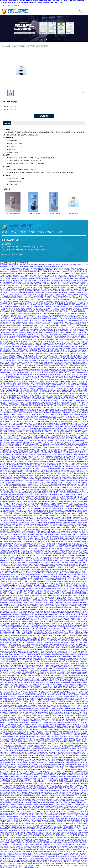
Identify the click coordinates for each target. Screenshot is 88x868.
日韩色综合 (56, 395)
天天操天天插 (71, 639)
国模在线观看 (11, 273)
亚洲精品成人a (31, 662)
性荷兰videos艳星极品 (72, 662)
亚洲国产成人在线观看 (79, 364)
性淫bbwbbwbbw (54, 307)
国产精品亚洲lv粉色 (40, 298)
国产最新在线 (49, 472)
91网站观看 (41, 394)
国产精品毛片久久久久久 (18, 860)
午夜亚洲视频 (4, 432)
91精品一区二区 (48, 528)
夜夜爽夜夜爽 (48, 402)
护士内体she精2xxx (67, 517)
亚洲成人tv (66, 768)
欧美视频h (20, 420)
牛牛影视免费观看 (10, 799)
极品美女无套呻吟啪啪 (54, 531)
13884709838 (11, 240)
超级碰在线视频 (67, 702)
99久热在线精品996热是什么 (77, 585)
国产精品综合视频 (6, 555)
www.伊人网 (34, 394)
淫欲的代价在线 (5, 737)
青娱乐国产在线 (13, 287)
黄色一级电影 (12, 656)
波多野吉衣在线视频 (58, 444)
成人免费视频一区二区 (63, 298)
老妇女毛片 (70, 576)
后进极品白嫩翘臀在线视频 (32, 369)
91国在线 (72, 486)
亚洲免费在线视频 (52, 284)
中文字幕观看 (47, 604)
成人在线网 (13, 643)
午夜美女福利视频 (58, 669)
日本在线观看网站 (17, 710)
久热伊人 (27, 404)
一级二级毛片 (83, 540)
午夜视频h (68, 808)
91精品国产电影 (75, 784)
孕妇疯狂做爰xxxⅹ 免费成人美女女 (33, 498)
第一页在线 (31, 660)
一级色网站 (74, 312)
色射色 (21, 270)
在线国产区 (55, 719)
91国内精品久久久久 (67, 354)
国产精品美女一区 (35, 441)
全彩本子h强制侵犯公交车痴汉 (8, 279)
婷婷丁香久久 (35, 714)
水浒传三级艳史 (62, 357)
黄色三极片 (75, 376)
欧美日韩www (77, 354)
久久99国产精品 (79, 750)
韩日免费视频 (78, 482)
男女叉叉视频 (44, 862)
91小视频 (85, 575)
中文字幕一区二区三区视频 (9, 331)
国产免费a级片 (26, 723)
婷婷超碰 (46, 723)
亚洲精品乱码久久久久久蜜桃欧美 (48, 334)
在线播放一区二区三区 (37, 347)
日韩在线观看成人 (35, 653)
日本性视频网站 (11, 357)
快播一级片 (18, 294)
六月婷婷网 (59, 616)
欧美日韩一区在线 (68, 844)
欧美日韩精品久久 (53, 857)
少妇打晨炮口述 (46, 488)
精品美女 (4, 853)
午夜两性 (7, 582)
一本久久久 (69, 851)
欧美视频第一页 (53, 824)
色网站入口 (59, 683)
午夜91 (39, 287)
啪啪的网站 (40, 559)
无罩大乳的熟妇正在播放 (74, 385)
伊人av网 (70, 310)
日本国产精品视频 (15, 850)
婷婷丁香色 (14, 604)
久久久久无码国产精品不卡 (25, 397)
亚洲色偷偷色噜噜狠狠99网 (34, 634)
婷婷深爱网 (21, 470)
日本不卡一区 (4, 378)
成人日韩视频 (45, 439)
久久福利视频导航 (53, 495)
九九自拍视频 (18, 303)
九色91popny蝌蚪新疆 (64, 423)
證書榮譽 (41, 232)
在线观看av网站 (36, 641)
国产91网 (52, 575)
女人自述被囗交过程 (56, 646)
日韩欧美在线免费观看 (25, 641)
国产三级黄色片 (50, 667)
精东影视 (38, 773)
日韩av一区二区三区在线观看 (11, 844)
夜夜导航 (28, 540)
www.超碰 (34, 270)
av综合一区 (18, 677)
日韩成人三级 (34, 550)
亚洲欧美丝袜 (4, 669)
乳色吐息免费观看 (7, 595)
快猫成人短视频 (22, 604)
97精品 (4, 597)
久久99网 (29, 327)
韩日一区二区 (52, 740)
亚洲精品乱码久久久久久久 (40, 401)
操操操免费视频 (75, 669)
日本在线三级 (43, 625)
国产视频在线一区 (19, 822)
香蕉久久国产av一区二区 (20, 595)
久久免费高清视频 (83, 286)
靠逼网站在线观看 (27, 333)
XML (20, 254)
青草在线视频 (55, 613)
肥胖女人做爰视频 (63, 540)
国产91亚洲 (11, 434)
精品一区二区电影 (72, 501)
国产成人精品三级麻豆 (11, 420)
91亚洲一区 (20, 761)
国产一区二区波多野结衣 (73, 515)
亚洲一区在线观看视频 (46, 456)
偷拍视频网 (17, 486)
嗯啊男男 (79, 293)
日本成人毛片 (31, 604)
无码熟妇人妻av (42, 797)
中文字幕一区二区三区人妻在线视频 (76, 848)
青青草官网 (32, 526)
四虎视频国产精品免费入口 (13, 568)
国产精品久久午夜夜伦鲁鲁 (41, 735)
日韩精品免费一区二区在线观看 (40, 376)
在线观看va (29, 716)
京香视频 (42, 548)
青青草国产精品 (15, 735)
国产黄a (28, 548)
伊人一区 (11, 319)
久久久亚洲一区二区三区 (32, 456)
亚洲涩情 (62, 416)
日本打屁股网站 (6, 484)
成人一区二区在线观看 (63, 733)
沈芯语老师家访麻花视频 (56, 418)
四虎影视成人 (72, 369)
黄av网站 (9, 542)
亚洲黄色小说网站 (10, 843)
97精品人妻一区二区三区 (41, 618)
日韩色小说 (52, 515)
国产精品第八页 (20, 843)
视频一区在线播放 (55, 481)
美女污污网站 (61, 851)
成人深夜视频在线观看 (42, 310)
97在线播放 (46, 543)
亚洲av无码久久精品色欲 (67, 420)
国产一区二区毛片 (72, 503)
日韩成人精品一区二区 (53, 695)
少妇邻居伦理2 (33, 712)
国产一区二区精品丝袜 (8, 482)
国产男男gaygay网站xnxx (34, 488)
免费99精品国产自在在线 (33, 315)
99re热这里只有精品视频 (44, 406)
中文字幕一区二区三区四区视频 (13, 312)
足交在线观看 (79, 394)
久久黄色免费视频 (6, 660)
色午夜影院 (31, 484)
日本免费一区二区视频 (72, 773)
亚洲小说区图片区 (17, 583)
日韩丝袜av (24, 517)
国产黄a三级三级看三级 (13, 406)
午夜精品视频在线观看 (46, 315)
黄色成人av (37, 336)
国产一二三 (43, 468)
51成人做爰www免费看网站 (36, 613)
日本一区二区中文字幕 (77, 423)
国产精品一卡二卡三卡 (32, 334)
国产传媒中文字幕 (48, 286)
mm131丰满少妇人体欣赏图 (24, 345)
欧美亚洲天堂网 (38, 512)
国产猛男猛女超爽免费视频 (70, 562)
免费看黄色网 (20, 649)
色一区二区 (84, 611)
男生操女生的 (20, 824)
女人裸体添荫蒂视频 (34, 576)
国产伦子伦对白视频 (54, 272)
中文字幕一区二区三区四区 (59, 275)
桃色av (52, 568)
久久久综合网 (31, 836)
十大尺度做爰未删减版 (15, 665)
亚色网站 (44, 441)
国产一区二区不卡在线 (38, 312)
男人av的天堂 (59, 521)
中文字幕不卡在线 (29, 319)
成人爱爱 (85, 307)
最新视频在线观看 (11, 510)
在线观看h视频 (81, 461)
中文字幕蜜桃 (24, 329)
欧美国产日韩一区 (46, 538)
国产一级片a (68, 554)
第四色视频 (8, 409)
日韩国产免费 (8, 684)
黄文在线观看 (81, 679)
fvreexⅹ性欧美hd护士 (59, 743)
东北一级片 (62, 662)
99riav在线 (62, 714)
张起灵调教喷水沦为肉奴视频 (69, 286)
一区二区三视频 (75, 592)
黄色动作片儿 (59, 273)
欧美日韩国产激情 (34, 475)
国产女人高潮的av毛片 (52, 474)
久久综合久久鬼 (47, 432)
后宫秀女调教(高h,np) (82, 294)
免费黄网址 (74, 643)
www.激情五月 (7, 326)
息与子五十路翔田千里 (52, 858)
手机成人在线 (12, 728)
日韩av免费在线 (36, 540)
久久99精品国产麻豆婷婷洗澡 (42, 693)
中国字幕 (42, 421)
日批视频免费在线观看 (37, 745)
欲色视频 (58, 749)
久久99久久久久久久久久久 (31, 320)
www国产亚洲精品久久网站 (64, 545)
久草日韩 (23, 364)
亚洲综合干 (22, 524)
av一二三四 (25, 526)
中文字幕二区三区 (50, 684)
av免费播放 (47, 658)
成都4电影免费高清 (74, 730)
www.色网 (3, 317)
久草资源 (20, 759)
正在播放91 (28, 493)
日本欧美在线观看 (24, 300)
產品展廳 (22, 46)
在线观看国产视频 (24, 468)
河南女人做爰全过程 (76, 307)
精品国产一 (82, 686)
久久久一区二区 (68, 315)
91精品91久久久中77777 (43, 780)
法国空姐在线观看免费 (80, 430)
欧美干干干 (69, 743)
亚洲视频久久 (16, 608)
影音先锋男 (5, 460)
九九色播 (77, 557)
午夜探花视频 (84, 308)
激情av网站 (69, 364)
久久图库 (8, 461)
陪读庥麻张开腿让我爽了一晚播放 (78, 632)
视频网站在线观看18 (38, 656)
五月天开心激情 (58, 296)
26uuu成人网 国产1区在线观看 (15, 597)
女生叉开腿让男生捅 (75, 341)
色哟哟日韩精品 (11, 334)
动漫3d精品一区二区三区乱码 (44, 766)
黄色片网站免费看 (29, 322)
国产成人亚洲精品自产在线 (25, 305)
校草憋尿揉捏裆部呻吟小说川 (33, 362)
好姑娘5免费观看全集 (27, 291)
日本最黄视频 (26, 669)
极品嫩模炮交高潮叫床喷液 (35, 425)
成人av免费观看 (25, 437)
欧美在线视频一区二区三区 (27, 277)
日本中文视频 (19, 799)
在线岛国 (27, 423)
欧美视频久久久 (56, 609)
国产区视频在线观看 (41, 526)
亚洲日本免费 (76, 373)
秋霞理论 (7, 416)
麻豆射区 (6, 467)
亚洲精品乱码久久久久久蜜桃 (50, 578)
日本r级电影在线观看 (74, 479)
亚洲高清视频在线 (24, 479)
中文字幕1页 (80, 369)
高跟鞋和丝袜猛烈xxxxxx (46, 622)
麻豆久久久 (33, 590)
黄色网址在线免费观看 (25, 681)
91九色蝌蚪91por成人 (79, 315)
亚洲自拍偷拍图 (37, 623)
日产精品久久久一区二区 (47, 679)
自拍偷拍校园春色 (24, 503)
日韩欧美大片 (31, 773)
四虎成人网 (13, 338)
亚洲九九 (68, 324)
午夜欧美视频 (69, 401)
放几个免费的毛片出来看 (33, 825)
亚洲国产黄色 (42, 627)
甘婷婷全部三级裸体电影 (69, 458)
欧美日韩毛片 (36, 486)
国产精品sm (17, 395)
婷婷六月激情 (36, 679)
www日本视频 (67, 418)
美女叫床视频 (14, 503)
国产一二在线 (74, 787)
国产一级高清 (35, 407)
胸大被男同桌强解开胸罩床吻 (59, 437)
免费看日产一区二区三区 (39, 482)
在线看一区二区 (66, 672)
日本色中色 (54, 488)
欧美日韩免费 (61, 670)
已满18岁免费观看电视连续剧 (37, 477)
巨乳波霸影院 (51, 331)
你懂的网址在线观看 (59, 554)
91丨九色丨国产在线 (65, 676)
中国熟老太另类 (58, 442)
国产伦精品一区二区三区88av (56, 401)
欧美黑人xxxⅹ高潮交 (75, 305)
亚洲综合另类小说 (55, 780)
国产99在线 (27, 317)
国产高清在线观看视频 (72, 841)
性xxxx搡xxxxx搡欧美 (71, 580)
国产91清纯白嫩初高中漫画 (37, 409)
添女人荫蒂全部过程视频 (20, 864)
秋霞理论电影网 (23, 282)
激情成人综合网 (76, 367)
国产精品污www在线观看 (20, 514)
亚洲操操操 (23, 442)
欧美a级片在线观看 (29, 338)
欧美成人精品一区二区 (47, 754)
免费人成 (20, 359)
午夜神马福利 (46, 644)
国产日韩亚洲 (34, 326)
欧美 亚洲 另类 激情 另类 (48, 860)
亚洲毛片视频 (80, 300)
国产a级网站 (61, 399)
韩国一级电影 (7, 860)
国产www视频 (30, 273)
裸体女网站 (43, 855)
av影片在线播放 (39, 294)
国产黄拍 (28, 775)
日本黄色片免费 (59, 535)
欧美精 (60, 688)
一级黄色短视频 (66, 359)
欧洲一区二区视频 (57, 305)
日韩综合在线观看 (39, 293)
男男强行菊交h (53, 465)
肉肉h (40, 399)
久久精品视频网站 (50, 397)
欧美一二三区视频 (65, 561)
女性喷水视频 (4, 343)
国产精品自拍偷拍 (69, 496)
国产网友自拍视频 (26, 608)
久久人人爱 (82, 345)
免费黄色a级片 (77, 651)
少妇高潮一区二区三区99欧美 (79, 280)
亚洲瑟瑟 (46, 418)
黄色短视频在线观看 (51, 387)
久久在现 (45, 366)
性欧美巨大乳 (57, 475)
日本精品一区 (4, 641)
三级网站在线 (62, 484)
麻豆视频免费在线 (19, 319)
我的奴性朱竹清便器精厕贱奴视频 (19, 336)
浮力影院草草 (43, 594)
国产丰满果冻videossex (16, 496)
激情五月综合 (74, 402)
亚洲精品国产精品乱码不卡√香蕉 (31, 737)
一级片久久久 (27, 728)
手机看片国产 (15, 461)
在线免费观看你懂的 (33, 434)
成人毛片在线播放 (23, 367)
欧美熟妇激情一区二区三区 (53, 726)
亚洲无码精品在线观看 (24, 738)
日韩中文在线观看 (82, 301)
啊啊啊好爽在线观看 (41, 531)
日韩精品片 (26, 564)
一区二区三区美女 (32, 831)
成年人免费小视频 (56, 345)
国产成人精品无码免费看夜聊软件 (20, 609)
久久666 (56, 423)
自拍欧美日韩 (40, 662)
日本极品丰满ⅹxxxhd (77, 418)
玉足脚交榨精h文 (77, 491)
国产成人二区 (59, 482)
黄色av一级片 (81, 829)
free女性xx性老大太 (71, 655)
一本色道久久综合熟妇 (27, 491)
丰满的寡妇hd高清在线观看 (47, 354)
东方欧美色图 (63, 630)
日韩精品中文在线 (27, 615)
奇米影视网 (56, 456)
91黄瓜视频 (3, 542)
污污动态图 (3, 529)
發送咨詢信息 (44, 116)
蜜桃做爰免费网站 (81, 441)
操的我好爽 (26, 731)
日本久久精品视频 (7, 580)
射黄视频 (48, 305)
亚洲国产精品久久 (60, 360)
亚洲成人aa (54, 301)
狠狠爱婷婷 (15, 387)
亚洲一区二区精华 (66, 481)
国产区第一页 (56, 421)
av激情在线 (24, 568)
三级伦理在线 (61, 627)
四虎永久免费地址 (38, 696)
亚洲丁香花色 (15, 827)
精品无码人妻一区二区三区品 (64, 491)
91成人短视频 (53, 310)
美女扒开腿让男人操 (80, 357)
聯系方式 (50, 232)
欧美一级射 (43, 827)
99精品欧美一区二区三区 (20, 545)
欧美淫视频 (27, 543)
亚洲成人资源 (7, 508)
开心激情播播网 (64, 778)
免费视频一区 (5, 712)
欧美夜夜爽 (49, 270)
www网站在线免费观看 (20, 690)
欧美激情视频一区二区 (73, 268)
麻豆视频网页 (32, 644)
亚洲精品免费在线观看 (79, 446)
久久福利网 (51, 366)
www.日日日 (20, 338)
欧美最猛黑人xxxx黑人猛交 (65, 336)
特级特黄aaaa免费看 (58, 347)
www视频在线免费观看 (69, 453)
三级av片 (77, 498)
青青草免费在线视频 (11, 613)
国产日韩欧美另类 (62, 700)
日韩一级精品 (62, 268)
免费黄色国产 (33, 300)
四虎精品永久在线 (59, 737)
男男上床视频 (48, 333)
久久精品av (53, 392)
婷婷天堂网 (42, 345)
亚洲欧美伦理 (38, 322)
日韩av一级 (52, 583)
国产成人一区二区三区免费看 (9, 397)
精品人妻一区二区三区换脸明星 (16, 587)
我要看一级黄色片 (79, 770)
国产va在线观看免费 (51, 357)
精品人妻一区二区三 (74, 374)
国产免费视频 (23, 327)
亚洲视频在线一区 (23, 733)
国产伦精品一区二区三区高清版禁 (25, 366)
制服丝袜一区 (17, 580)
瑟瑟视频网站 (27, 761)
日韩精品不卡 (35, 481)
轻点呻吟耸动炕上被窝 (19, 428)
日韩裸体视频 (47, 806)
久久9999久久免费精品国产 (69, 505)
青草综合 (18, 766)
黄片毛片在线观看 (21, 449)
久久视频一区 (61, 756)
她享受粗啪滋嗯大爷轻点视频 (37, 387)
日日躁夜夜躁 (77, 289)
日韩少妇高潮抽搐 (63, 371)
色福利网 (51, 388)
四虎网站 (42, 420)
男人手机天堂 (27, 467)
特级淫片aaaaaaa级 (50, 383)
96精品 (13, 630)
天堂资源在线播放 (60, 773)
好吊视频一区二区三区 (15, 360)
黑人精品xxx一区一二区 (20, 390)
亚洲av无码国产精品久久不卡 (13, 427)
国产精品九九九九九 (23, 388)
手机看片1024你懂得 (14, 592)
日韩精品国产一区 (69, 273)
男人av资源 (80, 416)
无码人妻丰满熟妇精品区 (13, 474)
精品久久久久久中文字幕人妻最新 (31, 670)
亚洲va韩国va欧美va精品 (14, 491)
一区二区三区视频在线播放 (56, 542)
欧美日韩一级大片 (18, 298)
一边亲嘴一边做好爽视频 (58, 693)
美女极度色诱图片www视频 (16, 404)
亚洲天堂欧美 (68, 752)
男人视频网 (14, 448)
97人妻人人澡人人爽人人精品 (14, 348)
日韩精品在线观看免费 (11, 636)
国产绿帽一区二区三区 (66, 644)
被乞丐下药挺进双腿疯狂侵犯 (58, 658)
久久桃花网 (13, 345)
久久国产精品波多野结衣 (60, 320)
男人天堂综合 (14, 806)
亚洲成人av (81, 764)
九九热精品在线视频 (42, 388)
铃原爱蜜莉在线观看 (66, 829)
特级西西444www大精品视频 (25, 296)
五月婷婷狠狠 (39, 303)
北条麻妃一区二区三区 (53, 441)
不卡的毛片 (18, 615)
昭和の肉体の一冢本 (27, 688)
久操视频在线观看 (20, 273)
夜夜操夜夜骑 (30, 524)
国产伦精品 (57, 286)
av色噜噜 (48, 345)
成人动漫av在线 (70, 670)
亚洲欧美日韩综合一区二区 (73, 818)
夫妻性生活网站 (42, 331)
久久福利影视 (7, 305)
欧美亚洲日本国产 (57, 428)
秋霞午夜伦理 (59, 461)
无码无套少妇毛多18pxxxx (67, 677)
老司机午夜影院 (10, 317)
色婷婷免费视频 (11, 575)
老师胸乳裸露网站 (44, 698)
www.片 (28, 663)
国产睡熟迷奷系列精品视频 (76, 334)
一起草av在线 (12, 519)
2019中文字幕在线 (34, 380)
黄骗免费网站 (60, 752)
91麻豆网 (24, 831)
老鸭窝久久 (27, 413)
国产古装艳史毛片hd (46, 841)
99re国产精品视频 (45, 790)
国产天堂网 (70, 329)
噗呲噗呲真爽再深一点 (29, 303)
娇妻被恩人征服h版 (65, 291)
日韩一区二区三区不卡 (63, 636)
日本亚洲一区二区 (64, 307)
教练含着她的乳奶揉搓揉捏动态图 (26, 357)
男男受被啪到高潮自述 (17, 500)
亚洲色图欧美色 (41, 724)
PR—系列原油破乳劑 (73, 213)
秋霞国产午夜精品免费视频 (14, 784)
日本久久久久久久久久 (63, 590)
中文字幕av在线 (21, 548)
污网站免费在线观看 (75, 550)
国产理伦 (39, 832)
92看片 (31, 733)
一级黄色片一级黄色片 (13, 439)
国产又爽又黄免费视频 (41, 273)
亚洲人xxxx (50, 743)
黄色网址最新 (25, 275)
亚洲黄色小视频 (4, 632)
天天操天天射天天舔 (77, 397)
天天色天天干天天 (62, 310)
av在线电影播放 (38, 463)
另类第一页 (60, 374)
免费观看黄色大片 (73, 322)
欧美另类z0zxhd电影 (74, 308)
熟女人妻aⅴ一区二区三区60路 (61, 528)
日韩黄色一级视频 (69, 777)
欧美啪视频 (17, 329)
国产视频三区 (31, 442)
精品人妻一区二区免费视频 (57, 818)
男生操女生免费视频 (70, 338)
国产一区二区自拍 (60, 414)
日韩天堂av (35, 493)
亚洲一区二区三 (42, 378)
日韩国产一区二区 (73, 427)
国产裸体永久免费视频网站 (49, 367)
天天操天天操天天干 (33, 421)
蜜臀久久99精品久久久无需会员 (70, 597)
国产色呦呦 (82, 425)
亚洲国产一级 (72, 301)
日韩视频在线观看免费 (6, 282)
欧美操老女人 (29, 401)
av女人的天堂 (84, 658)
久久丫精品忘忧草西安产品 (61, 294)
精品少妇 (52, 649)
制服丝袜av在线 (29, 373)
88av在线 (65, 369)
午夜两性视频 (62, 364)
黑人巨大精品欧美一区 (64, 451)
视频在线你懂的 (60, 569)
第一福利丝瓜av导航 (58, 448)
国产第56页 (42, 320)
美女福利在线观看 (28, 298)
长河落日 (4, 548)
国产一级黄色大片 (21, 510)
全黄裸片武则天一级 (9, 700)
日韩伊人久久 (56, 555)
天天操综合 (48, 817)
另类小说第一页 (10, 606)
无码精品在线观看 (83, 606)
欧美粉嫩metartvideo (67, 409)
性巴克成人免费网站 (49, 775)
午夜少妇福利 (46, 648)
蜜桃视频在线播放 (78, 564)
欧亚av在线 (27, 780)
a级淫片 (65, 413)
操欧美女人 (35, 360)
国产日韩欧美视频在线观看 (10, 388)
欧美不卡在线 (27, 270)
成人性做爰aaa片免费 (32, 381)
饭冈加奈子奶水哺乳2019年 (22, 740)
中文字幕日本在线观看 (28, 294)
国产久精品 (65, 345)
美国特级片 (75, 296)
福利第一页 (74, 291)
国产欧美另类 (35, 770)
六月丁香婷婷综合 (66, 280)
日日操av (6, 665)
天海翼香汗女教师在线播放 (67, 489)
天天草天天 (58, 679)
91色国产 (32, 589)
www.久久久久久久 (80, 693)
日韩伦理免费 (12, 432)
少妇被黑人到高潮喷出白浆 (21, 705)
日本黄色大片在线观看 (74, 366)
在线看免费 (39, 418)
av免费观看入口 (27, 360)
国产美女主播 (13, 359)
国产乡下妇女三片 (51, 834)
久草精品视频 (82, 555)
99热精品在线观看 (28, 632)
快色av (25, 759)
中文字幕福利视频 (5, 468)
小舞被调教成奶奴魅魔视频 (60, 322)
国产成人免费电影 (12, 414)
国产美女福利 (65, 533)
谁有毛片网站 (56, 709)
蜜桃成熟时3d (36, 719)
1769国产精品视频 (50, 414)
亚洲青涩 (68, 414)
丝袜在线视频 (24, 406)
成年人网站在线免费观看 (33, 747)
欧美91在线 (28, 341)
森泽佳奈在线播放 (14, 444)
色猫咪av (81, 427)
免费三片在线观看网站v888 (80, 395)
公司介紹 (14, 232)
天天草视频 (40, 280)
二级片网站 (52, 326)
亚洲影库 (20, 714)
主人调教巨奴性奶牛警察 (37, 404)
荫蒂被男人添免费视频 (57, 777)
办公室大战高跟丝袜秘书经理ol (61, 402)
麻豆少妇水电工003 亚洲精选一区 (60, 460)
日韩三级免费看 (71, 380)
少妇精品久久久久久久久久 (75, 275)
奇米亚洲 (72, 465)
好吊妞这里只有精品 (52, 536)
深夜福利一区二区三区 (72, 387)
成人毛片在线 (29, 461)
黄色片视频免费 (53, 289)
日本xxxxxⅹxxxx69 (18, 322)
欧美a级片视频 (39, 528)
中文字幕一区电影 (45, 460)
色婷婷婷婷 (10, 797)
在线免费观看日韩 (30, 672)
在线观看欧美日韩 (82, 320)
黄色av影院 (33, 571)
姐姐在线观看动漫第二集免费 (58, 639)
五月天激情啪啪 (62, 300)
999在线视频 (17, 639)
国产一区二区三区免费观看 (14, 531)
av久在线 (48, 787)
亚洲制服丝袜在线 (47, 554)
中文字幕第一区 (58, 388)
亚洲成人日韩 (37, 582)
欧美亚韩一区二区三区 (43, 818)
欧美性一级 (62, 317)
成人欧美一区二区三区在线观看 (15, 373)
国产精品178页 (27, 435)
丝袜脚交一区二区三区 (73, 658)
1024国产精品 (51, 273)
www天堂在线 (10, 559)
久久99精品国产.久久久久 (38, 413)
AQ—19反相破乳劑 (42, 46)
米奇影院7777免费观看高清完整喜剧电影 (68, 589)
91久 (69, 618)
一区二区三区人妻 (40, 338)
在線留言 (59, 232)
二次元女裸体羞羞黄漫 (65, 594)
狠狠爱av (44, 608)
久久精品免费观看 (19, 423)
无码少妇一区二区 (62, 618)
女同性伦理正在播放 (21, 811)
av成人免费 (51, 862)
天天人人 (49, 702)
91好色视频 (25, 392)
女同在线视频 (76, 554)
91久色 (25, 268)
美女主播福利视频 (45, 481)
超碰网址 (8, 630)
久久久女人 (37, 538)
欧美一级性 (82, 413)
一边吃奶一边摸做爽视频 (17, 369)
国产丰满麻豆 (56, 420)
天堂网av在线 (25, 378)
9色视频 (14, 508)
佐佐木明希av (35, 728)
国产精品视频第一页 (19, 341)
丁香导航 (27, 470)
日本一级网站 (39, 604)
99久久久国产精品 (61, 515)
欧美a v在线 (18, 801)
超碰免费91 (76, 409)
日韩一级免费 (70, 750)
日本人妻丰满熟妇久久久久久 (21, 536)
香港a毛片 (31, 759)
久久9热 (43, 357)
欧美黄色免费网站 (19, 804)
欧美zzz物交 (22, 855)
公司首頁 (4, 232)
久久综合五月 (60, 735)
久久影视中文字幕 (37, 430)
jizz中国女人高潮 (24, 387)
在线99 (29, 745)
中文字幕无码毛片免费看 (59, 526)
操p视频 (6, 456)
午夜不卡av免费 (41, 702)
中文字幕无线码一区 (6, 451)
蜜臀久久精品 (81, 312)
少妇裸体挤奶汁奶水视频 (20, 453)
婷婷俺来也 (10, 790)
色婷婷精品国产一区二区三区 (76, 705)
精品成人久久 (33, 771)
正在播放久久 (80, 460)
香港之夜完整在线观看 (47, 423)
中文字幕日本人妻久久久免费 (74, 284)
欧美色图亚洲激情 (79, 381)
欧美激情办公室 (17, 731)
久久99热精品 (4, 862)
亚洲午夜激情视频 (51, 724)
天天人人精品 (8, 655)
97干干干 (34, 780)
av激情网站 (16, 280)
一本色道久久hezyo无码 (34, 514)
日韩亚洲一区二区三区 (23, 550)
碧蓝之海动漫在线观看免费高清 (30, 566)
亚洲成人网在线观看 (29, 500)
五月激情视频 (79, 486)
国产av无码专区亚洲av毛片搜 (39, 857)
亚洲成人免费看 (56, 359)
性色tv (41, 655)
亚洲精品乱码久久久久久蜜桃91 (50, 514)
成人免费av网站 (40, 277)
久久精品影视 (32, 418)
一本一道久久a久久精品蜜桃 (13, 333)
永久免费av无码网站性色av (70, 521)
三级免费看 (21, 401)
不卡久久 (19, 620)
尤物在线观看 (58, 453)
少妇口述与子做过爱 (81, 639)
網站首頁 (15, 46)
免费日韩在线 (17, 301)
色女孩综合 (34, 385)
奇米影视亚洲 (60, 583)
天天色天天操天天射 (53, 660)
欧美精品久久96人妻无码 (25, 803)
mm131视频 (44, 683)
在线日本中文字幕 (24, 313)
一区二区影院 (28, 582)
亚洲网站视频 (21, 719)
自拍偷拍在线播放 (42, 385)
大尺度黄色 (15, 300)
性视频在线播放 (15, 416)
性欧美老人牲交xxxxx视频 (48, 569)
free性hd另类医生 (46, 623)
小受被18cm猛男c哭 (7, 423)
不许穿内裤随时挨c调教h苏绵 (51, 778)
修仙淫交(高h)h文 (71, 360)
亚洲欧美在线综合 (53, 522)
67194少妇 (3, 749)
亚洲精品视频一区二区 (65, 376)
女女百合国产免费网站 (61, 575)
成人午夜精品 (26, 496)
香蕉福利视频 (84, 554)
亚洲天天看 (81, 582)
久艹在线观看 (55, 717)
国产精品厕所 (21, 284)
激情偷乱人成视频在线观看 (46, 416)
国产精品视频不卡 (29, 557)
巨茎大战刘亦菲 (10, 562)
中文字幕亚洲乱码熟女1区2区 (45, 364)
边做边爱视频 (18, 589)
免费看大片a (63, 514)
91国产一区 (42, 768)
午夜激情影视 (16, 347)
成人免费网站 (35, 768)
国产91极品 (63, 380)
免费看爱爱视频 (18, 472)
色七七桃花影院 (20, 362)
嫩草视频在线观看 (23, 743)
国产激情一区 (27, 597)
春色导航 (64, 475)
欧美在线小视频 (79, 347)
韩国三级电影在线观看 (31, 792)
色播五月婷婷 (14, 576)
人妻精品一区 (8, 475)
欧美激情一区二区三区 (26, 834)
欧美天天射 (8, 446)
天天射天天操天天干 (64, 312)
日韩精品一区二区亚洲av (59, 538)
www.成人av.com (76, 667)
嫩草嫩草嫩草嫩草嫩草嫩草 (28, 796)
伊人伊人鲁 (33, 388)
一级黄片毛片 (24, 280)
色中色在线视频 (4, 268)
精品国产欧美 (56, 479)
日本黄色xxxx (31, 690)
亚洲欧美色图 (18, 559)
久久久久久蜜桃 (16, 355)
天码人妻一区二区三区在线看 (21, 451)
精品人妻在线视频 (79, 583)
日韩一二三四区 (23, 576)
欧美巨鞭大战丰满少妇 (73, 484)
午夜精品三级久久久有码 (10, 401)
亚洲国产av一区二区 (61, 313)
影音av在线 (66, 573)
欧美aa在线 (71, 548)
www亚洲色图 (33, 378)
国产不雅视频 (53, 618)
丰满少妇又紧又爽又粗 (47, 737)
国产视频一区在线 (11, 308)
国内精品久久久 (22, 643)
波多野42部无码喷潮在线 (16, 467)
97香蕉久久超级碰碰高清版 (73, 611)
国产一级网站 (52, 590)
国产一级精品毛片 (36, 307)
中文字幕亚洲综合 (6, 780)
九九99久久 (10, 851)
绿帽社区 (74, 435)
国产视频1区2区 (14, 855)
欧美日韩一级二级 (5, 394)
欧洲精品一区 (34, 555)
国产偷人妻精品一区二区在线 (75, 514)
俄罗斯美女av (62, 289)
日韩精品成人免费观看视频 (30, 797)
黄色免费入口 (57, 663)
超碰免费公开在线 (63, 293)
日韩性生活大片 (45, 369)
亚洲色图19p (81, 291)
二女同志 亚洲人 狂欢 (61, 366)
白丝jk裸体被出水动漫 (74, 343)
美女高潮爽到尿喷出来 (67, 381)
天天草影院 (42, 566)
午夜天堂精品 (64, 548)
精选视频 (42, 472)
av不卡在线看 (69, 421)
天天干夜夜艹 (59, 326)
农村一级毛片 (68, 352)
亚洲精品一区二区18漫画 (45, 348)
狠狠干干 (72, 272)
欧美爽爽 (71, 665)
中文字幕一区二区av (37, 761)
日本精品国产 (13, 293)
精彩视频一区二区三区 (70, 388)
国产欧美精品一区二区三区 (19, 421)
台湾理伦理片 (77, 421)
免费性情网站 (6, 352)
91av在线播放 (38, 366)
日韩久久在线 (48, 277)
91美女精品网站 (65, 272)
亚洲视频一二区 (56, 432)
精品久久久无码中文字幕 (17, 582)
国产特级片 (73, 460)
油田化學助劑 (30, 46)
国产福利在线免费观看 (38, 681)
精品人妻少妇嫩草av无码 (63, 759)
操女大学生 (47, 437)
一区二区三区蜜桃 (43, 710)
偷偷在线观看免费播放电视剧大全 (9, 528)
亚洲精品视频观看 (14, 465)
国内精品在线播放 (73, 392)
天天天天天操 (54, 329)
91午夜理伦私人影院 (32, 573)
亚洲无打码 (31, 374)
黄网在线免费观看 (43, 350)
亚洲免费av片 (59, 397)
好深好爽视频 (49, 458)
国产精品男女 (80, 696)
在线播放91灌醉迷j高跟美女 (45, 789)
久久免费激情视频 (74, 749)
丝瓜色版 (50, 526)
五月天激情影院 (51, 595)
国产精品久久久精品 (63, 465)
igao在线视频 (59, 355)
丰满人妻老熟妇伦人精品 (16, 777)
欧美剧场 (31, 538)
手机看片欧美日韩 (34, 451)
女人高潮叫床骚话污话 (49, 794)
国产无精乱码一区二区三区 (77, 590)
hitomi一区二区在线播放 (46, 475)
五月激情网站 (8, 644)
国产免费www (14, 270)
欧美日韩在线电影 (82, 467)
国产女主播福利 (74, 629)
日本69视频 (29, 719)
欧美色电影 (70, 289)
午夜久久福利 (58, 470)
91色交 (37, 354)
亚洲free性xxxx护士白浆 (58, 655)
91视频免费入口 (39, 564)
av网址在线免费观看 (77, 348)
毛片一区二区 (19, 498)
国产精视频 (37, 291)
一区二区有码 (21, 308)
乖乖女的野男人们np (43, 300)
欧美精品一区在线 (58, 270)
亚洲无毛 (20, 538)
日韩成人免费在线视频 (61, 331)
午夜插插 (83, 531)
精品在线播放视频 (51, 601)
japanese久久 (31, 864)
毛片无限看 (66, 625)
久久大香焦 (45, 272)
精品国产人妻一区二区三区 (12, 611)
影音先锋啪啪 (49, 338)
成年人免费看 (8, 437)
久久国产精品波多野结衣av (73, 796)
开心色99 (45, 677)
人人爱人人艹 (4, 287)
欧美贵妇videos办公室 (34, 568)
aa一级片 (71, 331)
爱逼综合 (31, 512)
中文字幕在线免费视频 (68, 449)
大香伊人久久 (42, 508)
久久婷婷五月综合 (14, 578)
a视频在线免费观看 (26, 486)
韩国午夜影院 (10, 526)
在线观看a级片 (12, 343)
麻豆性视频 (61, 857)
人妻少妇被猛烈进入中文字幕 (79, 646)
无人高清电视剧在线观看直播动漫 (75, 319)
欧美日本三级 (55, 785)
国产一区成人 (12, 449)
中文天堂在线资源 (80, 599)
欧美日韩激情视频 (76, 324)
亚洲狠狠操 (59, 434)
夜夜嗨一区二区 (79, 660)
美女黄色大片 (47, 308)
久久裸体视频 (61, 387)
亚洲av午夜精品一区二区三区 (21, 383)
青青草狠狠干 (68, 326)
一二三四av (36, 510)
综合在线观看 (4, 319)
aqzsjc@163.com (41, 247)
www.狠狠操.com (51, 616)
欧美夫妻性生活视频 (28, 695)
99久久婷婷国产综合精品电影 (29, 355)
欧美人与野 (18, 702)
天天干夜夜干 (31, 580)
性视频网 (66, 270)
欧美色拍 (41, 493)
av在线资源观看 (66, 643)
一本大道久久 (73, 439)
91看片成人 (18, 526)
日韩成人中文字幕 (34, 392)
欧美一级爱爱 (34, 437)
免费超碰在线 (71, 552)
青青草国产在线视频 (69, 394)
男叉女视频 (30, 268)
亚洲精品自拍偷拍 (40, 474)
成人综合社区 (37, 801)
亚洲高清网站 (6, 726)
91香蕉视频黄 (15, 411)
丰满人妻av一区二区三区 (51, 493)
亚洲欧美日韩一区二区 (67, 430)
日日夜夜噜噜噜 (13, 272)
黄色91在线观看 (15, 352)
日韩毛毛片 (77, 273)
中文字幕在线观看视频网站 (10, 376)
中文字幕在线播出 (38, 632)
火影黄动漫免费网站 (48, 430)
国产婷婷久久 (51, 827)
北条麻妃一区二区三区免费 (27, 411)
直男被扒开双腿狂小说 (51, 564)
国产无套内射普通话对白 (35, 279)
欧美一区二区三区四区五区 (44, 359)
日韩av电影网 (17, 688)
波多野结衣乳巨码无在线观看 (9, 569)
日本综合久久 (48, 347)
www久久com (83, 376)
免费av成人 (78, 538)
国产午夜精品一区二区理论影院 (25, 519)
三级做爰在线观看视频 (33, 827)
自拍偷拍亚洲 (68, 446)
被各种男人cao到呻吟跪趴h (73, 578)
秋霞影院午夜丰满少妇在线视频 (49, 651)
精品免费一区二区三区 (57, 406)
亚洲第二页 (30, 463)
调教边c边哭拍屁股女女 (54, 510)
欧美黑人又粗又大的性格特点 (27, 808)
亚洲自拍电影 (31, 700)
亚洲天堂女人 (65, 510)
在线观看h (41, 437)
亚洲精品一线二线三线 (30, 359)
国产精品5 (81, 629)
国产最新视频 (20, 493)
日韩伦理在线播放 (26, 301)
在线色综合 (44, 373)
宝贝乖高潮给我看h (22, 646)
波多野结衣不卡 (24, 409)
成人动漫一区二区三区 (29, 324)
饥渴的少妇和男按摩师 (45, 479)
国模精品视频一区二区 (19, 542)
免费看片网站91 (6, 623)
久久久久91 (14, 350)
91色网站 (48, 275)
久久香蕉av (30, 402)
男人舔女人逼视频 (10, 754)
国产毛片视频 (37, 716)
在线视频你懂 (8, 298)
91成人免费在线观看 (46, 731)
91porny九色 (50, 757)
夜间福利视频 (11, 730)
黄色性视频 (32, 815)
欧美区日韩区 (20, 672)
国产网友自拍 (33, 287)
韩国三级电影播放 (77, 797)
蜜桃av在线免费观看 (32, 390)
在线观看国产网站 (82, 434)
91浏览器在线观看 (69, 448)
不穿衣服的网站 (26, 851)
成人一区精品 (45, 289)
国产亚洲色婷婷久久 (8, 627)
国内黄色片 (73, 636)
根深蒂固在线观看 (43, 522)
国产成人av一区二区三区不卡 (56, 446)
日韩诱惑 (10, 301)
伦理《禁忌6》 (6, 735)
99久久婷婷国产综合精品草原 (49, 670)
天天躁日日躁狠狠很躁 (6, 341)
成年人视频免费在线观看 (56, 496)
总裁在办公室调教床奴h (14, 679)
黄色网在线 (3, 804)
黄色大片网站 (48, 620)
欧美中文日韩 (37, 782)
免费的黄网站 (76, 710)
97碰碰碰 (58, 354)
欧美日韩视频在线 (35, 651)
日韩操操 (51, 677)
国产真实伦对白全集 (55, 543)
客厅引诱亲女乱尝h (18, 380)
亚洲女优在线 (73, 270)
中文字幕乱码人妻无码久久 (50, 688)
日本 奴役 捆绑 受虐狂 (51, 451)
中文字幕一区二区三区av (26, 782)
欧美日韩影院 (63, 474)
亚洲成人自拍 (19, 810)
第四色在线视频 (81, 695)
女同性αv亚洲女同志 (81, 477)
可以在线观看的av (5, 576)
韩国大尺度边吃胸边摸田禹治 (36, 756)
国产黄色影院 (55, 291)
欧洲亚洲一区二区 (61, 477)
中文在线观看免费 (57, 690)
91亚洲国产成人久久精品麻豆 (59, 552)
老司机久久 (44, 691)
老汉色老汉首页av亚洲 (17, 413)
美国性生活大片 (65, 282)
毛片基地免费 (62, 501)
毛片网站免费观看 (52, 608)
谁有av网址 (9, 277)
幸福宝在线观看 (81, 282)
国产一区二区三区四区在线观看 (77, 747)
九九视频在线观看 (32, 453)
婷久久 (8, 500)
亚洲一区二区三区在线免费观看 (39, 740)
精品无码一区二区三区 (59, 319)
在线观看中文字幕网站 (26, 495)
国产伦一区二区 (47, 322)
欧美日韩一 (59, 394)
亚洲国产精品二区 (38, 843)
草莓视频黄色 (7, 507)
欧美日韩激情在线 (35, 468)
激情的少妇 (31, 474)
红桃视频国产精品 (46, 777)
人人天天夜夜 (45, 341)
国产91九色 (79, 552)
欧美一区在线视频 (65, 623)
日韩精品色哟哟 (65, 390)
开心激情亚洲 (12, 648)
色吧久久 (11, 456)
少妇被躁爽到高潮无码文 (27, 611)
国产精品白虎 (52, 373)
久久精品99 (17, 364)
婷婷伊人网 (72, 294)
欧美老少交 (36, 472)
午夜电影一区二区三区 (73, 500)
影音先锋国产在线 (26, 684)
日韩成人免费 (43, 313)
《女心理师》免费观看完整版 (49, 540)
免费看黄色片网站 (63, 334)
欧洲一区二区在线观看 (65, 495)
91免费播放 (52, 761)
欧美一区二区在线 (80, 712)
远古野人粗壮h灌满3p (76, 604)
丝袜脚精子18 (64, 343)
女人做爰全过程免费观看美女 (23, 794)
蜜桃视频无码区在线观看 (52, 427)
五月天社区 (26, 785)
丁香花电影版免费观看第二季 (26, 293)
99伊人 (35, 515)
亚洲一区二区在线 (40, 427)
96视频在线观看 (33, 350)
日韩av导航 (25, 589)
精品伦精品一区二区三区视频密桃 (12, 392)
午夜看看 (26, 380)
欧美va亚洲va (83, 714)
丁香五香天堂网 (35, 460)
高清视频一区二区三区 (23, 508)
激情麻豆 (54, 702)
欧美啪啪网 (61, 703)
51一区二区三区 (31, 818)
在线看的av (38, 319)
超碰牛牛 (81, 432)
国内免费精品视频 (46, 336)
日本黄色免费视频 (68, 763)
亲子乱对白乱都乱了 (38, 333)
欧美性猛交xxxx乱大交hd (30, 454)
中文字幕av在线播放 (6, 608)
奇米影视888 (37, 343)
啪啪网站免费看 (35, 592)
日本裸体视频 (38, 432)
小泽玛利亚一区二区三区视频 (72, 442)
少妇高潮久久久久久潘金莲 (7, 521)
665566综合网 (45, 686)
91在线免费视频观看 (66, 531)
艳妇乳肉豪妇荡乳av (24, 636)
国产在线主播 (26, 394)
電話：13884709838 (8, 247)
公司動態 (23, 232)
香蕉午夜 (56, 416)
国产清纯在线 (53, 300)
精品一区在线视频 (35, 423)
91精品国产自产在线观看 (17, 458)
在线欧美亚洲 (59, 839)
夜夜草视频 (38, 686)
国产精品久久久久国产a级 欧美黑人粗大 (36, 587)
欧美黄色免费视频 (56, 665)
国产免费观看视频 (62, 529)
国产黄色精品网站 (31, 850)
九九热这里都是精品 (16, 324)
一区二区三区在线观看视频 (80, 568)
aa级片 (54, 298)
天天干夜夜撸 (55, 343)
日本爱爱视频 (15, 409)
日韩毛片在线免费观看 (73, 383)
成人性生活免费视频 (78, 326)
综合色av (27, 804)
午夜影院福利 (46, 822)
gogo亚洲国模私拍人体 (70, 406)
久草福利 (48, 717)
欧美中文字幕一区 (55, 287)
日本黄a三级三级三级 (10, 307)
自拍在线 (46, 761)
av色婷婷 (48, 508)
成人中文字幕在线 (63, 712)
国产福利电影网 (14, 618)
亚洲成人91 (9, 380)
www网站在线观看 (47, 319)
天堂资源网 (25, 529)
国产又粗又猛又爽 (73, 413)
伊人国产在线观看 (11, 836)
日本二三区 (74, 618)
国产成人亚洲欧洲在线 (12, 489)
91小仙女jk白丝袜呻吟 (47, 747)
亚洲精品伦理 (17, 275)
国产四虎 (42, 674)
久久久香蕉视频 (28, 472)
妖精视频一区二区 (6, 310)
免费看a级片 (48, 613)
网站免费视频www (22, 425)
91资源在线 (67, 669)
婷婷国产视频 (27, 376)
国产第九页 (42, 787)
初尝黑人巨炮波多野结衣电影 (24, 656)
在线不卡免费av (74, 404)
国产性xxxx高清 (75, 846)
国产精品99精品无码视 (69, 757)
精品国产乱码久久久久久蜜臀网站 (72, 507)
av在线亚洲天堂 (29, 432)
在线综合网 (62, 719)
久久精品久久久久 (10, 810)
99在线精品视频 (27, 710)
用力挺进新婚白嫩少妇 (42, 374)
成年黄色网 (9, 841)
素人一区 (83, 515)
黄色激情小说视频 (22, 310)
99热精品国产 (33, 275)
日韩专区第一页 (13, 540)
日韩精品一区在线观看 (67, 810)
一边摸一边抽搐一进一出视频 (56, 641)
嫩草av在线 (63, 559)
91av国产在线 (23, 660)
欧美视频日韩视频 (82, 270)
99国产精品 (65, 609)
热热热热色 (54, 822)
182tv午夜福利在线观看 (6, 479)
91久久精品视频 (34, 479)
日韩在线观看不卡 (77, 649)
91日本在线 (18, 562)
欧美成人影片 (34, 496)
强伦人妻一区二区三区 (53, 407)
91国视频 (78, 623)
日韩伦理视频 (14, 327)
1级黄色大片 (21, 848)
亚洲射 (82, 836)
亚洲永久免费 (29, 674)
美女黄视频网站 (17, 488)
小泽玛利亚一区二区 (11, 367)
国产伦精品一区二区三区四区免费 (63, 472)
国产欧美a (36, 420)
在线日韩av (6, 643)
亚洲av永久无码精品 (43, 515)
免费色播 (18, 561)
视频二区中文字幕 (62, 392)
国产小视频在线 (69, 468)
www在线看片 (77, 785)
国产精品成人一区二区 (36, 778)
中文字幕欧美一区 (68, 482)
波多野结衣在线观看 (8, 724)
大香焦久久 (74, 359)
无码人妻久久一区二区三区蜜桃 (34, 308)
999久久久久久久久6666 (76, 533)
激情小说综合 (29, 343)
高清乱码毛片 (14, 468)
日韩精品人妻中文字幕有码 (56, 602)
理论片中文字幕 (71, 300)
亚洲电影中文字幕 (82, 340)
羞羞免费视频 (8, 291)
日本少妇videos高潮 (14, 522)
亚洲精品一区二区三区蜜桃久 (69, 303)
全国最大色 (70, 526)
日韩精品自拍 (84, 735)
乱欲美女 (3, 784)
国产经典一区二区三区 (44, 721)
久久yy (5, 679)
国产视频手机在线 (75, 860)
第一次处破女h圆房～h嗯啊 (69, 679)
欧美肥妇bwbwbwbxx (53, 705)
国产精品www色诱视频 (31, 627)
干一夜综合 (79, 360)
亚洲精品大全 (55, 714)
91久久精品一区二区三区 (63, 860)
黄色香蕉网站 (26, 460)
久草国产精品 (78, 448)
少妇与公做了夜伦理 (35, 599)
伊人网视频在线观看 (16, 726)
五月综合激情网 (54, 268)
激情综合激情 (53, 712)
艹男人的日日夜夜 (25, 347)
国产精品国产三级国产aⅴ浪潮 (21, 571)
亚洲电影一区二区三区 (54, 282)
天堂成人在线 (25, 766)
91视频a (2, 446)
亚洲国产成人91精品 (63, 327)
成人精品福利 (21, 343)
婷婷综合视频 (70, 317)
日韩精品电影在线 (81, 338)
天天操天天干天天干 (71, 416)
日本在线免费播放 (35, 569)
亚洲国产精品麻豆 (52, 703)
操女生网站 (57, 280)
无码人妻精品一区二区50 (7, 303)
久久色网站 (38, 442)
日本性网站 (13, 649)
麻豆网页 (82, 597)
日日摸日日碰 (40, 414)
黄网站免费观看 (42, 454)
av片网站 (68, 350)
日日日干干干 (16, 437)
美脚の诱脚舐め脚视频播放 (50, 371)
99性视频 (79, 458)
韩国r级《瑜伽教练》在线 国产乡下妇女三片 (46, 501)
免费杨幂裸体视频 (54, 380)
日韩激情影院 (44, 486)
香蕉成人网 (33, 705)
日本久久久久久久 (38, 402)
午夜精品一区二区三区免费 (35, 677)
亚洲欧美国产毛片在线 (16, 399)
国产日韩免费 (60, 463)
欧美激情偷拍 (76, 531)
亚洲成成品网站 (72, 320)
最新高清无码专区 (73, 425)
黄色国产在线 (57, 409)
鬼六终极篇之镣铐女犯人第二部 (14, 320)
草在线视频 (52, 710)
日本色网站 (48, 312)
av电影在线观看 (63, 707)
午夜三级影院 (10, 817)
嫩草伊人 (31, 336)
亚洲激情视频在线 (20, 789)
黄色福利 (20, 376)
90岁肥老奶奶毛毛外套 (28, 562)
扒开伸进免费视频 (8, 707)
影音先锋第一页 (49, 280)
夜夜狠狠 (33, 785)
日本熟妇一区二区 (9, 371)
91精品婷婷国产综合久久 (10, 418)
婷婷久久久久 (60, 771)
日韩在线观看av (80, 703)
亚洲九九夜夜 (60, 834)
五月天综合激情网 (12, 470)
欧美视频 (56, 653)
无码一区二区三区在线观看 (33, 860)
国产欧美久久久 (47, 279)
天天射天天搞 (17, 291)
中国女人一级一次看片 (81, 630)
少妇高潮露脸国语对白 (35, 272)
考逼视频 (54, 731)
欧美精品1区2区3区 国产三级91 (54, 340)
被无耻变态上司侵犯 (78, 743)
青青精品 (12, 366)
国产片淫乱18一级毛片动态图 (47, 360)
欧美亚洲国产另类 (25, 763)
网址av (63, 421)
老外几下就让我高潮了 (29, 531)
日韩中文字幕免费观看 (10, 672)
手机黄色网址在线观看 (39, 305)
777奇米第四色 (71, 474)
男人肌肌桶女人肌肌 (57, 435)
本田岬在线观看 (31, 832)
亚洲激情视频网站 (26, 813)
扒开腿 (51, 796)
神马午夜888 (19, 521)
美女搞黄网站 (47, 655)
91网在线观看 (73, 277)
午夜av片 (61, 721)
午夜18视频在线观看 (72, 789)
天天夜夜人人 (4, 404)
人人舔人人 (54, 503)
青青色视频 (42, 547)
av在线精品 (49, 298)
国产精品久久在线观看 (23, 594)
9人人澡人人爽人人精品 (25, 623)
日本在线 (25, 801)
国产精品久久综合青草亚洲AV (69, 432)
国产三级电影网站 (20, 371)
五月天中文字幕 (28, 420)
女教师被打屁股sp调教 (45, 381)
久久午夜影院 (7, 515)
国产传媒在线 (59, 696)
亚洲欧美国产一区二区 (78, 865)
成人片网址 (42, 667)
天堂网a (66, 535)
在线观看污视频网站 (69, 378)
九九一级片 (23, 618)
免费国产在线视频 (10, 677)
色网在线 (38, 820)
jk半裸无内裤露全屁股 (44, 503)
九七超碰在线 (51, 585)
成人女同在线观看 (22, 279)
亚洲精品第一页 (14, 313)
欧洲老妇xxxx (57, 449)
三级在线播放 (51, 313)
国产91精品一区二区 (17, 683)
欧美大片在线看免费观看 (24, 691)
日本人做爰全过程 (45, 291)
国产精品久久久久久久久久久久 (33, 822)
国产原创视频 (45, 287)
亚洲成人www (33, 867)
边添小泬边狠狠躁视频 (24, 331)
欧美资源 (20, 414)
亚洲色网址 (45, 634)
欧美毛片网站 (74, 390)
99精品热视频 (82, 573)
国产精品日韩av (64, 333)
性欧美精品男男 (77, 709)
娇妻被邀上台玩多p (23, 287)
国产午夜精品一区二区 (62, 587)
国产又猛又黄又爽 (23, 350)
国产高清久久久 (13, 696)
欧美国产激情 (48, 609)
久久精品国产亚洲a (47, 395)
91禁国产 (42, 451)
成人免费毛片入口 (82, 444)
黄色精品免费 (62, 329)
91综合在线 (81, 303)
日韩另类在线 (76, 336)
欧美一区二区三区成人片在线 (63, 794)
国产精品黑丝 (12, 493)
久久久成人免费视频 (16, 394)
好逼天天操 (9, 383)
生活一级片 (13, 550)
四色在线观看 (26, 583)
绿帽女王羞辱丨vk (36, 608)
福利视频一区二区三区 (66, 411)
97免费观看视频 (80, 378)
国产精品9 (51, 350)
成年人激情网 (66, 646)
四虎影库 (14, 785)
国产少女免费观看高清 (47, 653)
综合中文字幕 (77, 822)
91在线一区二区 (74, 528)
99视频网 (43, 799)
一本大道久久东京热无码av (66, 825)
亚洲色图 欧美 (73, 327)
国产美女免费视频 (40, 717)
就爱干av (14, 310)
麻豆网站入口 (11, 747)
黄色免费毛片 (21, 481)
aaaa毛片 (27, 326)
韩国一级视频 (31, 310)
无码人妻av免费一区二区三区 (50, 484)
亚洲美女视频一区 (76, 608)
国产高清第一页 (62, 488)
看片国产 (3, 613)
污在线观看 (21, 289)
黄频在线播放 (41, 301)
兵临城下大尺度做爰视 (32, 625)
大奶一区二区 (27, 606)
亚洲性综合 (52, 394)
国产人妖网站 (70, 456)
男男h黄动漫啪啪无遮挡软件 (32, 289)
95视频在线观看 (42, 771)
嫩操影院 (57, 846)
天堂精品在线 (51, 378)
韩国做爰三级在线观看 (75, 510)
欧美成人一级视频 (47, 399)
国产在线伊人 (8, 651)
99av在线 (20, 629)
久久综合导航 (28, 843)
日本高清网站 (67, 348)
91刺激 (36, 416)
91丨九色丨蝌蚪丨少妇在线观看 (61, 279)
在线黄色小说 (7, 413)
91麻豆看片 (63, 287)
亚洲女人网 (84, 341)
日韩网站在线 (78, 317)
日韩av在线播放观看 (43, 712)
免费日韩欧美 (64, 613)
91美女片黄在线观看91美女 (70, 428)
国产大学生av (43, 407)
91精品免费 (37, 268)
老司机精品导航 (24, 475)
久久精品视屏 (71, 313)
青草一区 (55, 399)
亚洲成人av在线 (55, 390)
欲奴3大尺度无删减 (9, 294)
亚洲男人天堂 (74, 279)
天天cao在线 (32, 282)
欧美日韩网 (17, 533)
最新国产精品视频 (13, 286)
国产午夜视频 (48, 745)
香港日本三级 (34, 470)
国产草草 (54, 336)
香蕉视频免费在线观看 (34, 545)
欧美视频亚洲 (65, 277)
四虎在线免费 (46, 646)
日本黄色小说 (74, 399)
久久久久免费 (23, 773)
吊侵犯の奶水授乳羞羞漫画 (38, 317)
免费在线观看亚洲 (15, 712)
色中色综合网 (58, 754)
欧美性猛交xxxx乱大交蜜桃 (66, 498)
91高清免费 (67, 461)
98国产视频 (16, 277)
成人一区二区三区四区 (30, 414)
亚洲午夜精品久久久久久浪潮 (32, 683)
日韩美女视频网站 (38, 733)
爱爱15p (73, 623)
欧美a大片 (76, 566)
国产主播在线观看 (51, 627)
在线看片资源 (72, 519)
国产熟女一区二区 (60, 350)
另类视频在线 (65, 749)
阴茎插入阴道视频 (74, 345)
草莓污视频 (15, 803)
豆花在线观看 (30, 284)
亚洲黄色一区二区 (64, 341)
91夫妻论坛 (19, 728)
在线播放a (3, 308)
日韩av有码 (55, 312)
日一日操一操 (44, 602)
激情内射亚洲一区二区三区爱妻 (48, 606)
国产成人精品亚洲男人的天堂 (68, 407)
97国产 (49, 390)
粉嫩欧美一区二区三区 (37, 723)
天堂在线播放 (72, 613)
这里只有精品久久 (52, 742)
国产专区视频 (68, 735)
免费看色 (12, 829)
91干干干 (24, 488)
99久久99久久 (80, 388)
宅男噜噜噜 (66, 305)
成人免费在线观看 (38, 296)
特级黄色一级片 (67, 296)
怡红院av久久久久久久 (40, 284)
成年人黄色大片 (69, 583)
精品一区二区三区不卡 (48, 521)
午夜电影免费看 (57, 592)
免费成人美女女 (72, 287)
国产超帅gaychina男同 (82, 613)
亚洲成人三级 (78, 641)
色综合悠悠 (71, 630)
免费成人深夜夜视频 (41, 282)
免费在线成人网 (80, 272)
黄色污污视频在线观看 (27, 446)
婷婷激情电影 (42, 275)
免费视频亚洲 (59, 710)
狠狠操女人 (11, 789)
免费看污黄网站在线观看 (40, 446)
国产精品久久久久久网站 (81, 449)
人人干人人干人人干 (11, 505)
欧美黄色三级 (20, 630)
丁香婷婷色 (48, 293)
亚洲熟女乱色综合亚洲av (69, 792)
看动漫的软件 (4, 272)
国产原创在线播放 (57, 348)
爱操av (65, 374)
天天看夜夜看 (46, 307)
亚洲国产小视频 (45, 639)
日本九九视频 (20, 432)
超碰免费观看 (41, 270)
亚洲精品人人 (74, 561)
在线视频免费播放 (44, 496)
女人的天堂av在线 (63, 536)
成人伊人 (37, 841)
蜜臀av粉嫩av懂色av (43, 831)
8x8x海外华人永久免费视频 (27, 528)
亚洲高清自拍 (55, 508)
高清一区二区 (14, 820)
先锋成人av (73, 282)
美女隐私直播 (48, 409)
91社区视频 (78, 627)
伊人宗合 (48, 301)
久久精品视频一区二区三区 (64, 373)
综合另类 (37, 589)
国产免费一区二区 (82, 543)
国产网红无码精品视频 (6, 322)
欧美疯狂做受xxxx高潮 (18, 326)
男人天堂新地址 (58, 557)
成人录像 (85, 317)
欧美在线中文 (36, 597)
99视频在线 (8, 411)
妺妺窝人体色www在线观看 (40, 465)
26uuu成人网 (79, 656)
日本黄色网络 (18, 385)
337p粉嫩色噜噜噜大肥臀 (70, 340)
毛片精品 (13, 594)
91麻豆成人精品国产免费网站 (35, 658)
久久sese (31, 554)
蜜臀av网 (38, 357)
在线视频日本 (76, 545)
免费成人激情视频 (41, 743)
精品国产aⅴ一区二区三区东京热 (17, 716)
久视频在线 (29, 655)
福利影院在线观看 (37, 286)
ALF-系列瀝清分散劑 (33, 214)
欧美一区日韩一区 (21, 381)
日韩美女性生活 (48, 294)
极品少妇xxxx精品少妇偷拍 (32, 505)
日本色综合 (20, 575)
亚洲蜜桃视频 (16, 446)
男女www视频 (38, 557)
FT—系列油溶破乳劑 (53, 214)
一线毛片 (4, 691)
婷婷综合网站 (34, 583)
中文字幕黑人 (53, 831)
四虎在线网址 (71, 362)
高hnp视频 (5, 676)
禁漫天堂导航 (53, 327)
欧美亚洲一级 (8, 280)
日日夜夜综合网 (43, 550)
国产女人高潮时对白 (82, 519)
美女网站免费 (28, 709)
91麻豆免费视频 (55, 644)
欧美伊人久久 (31, 811)
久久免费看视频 (77, 310)
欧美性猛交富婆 (76, 481)
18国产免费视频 (48, 296)
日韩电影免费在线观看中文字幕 (16, 354)
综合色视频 (55, 662)
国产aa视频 (3, 526)
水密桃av (14, 738)
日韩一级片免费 (40, 411)
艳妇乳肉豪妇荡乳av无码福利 (52, 303)
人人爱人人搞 (4, 435)
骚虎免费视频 (45, 268)
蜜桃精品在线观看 (46, 582)
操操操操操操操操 (83, 402)
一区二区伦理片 (77, 702)
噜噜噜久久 (20, 543)
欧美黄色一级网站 (64, 439)
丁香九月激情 (76, 735)
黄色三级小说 (51, 434)
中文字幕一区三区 (43, 326)
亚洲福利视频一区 (12, 865)
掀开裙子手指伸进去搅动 (42, 500)
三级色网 (51, 562)
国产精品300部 (66, 754)
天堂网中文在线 (66, 592)
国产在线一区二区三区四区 (30, 348)
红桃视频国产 (69, 569)
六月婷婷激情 (10, 385)
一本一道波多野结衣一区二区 (8, 296)
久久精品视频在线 (50, 461)
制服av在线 (76, 472)
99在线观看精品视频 (22, 374)
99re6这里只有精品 (15, 517)
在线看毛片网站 (83, 392)
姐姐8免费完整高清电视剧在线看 (17, 745)
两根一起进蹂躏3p (69, 571)
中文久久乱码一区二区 (8, 498)
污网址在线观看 (60, 674)
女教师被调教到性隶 (39, 461)
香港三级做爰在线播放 (58, 308)
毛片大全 (6, 360)
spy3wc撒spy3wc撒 (8, 329)
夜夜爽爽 (29, 510)
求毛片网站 (73, 663)
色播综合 (82, 472)
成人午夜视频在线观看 (70, 542)
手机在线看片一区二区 (16, 501)
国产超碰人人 (32, 702)
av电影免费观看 (61, 367)
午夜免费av (34, 331)
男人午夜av (53, 571)
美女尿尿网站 (19, 317)
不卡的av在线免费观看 (64, 493)
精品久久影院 (29, 696)
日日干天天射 (21, 315)
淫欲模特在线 (65, 486)
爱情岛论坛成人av (12, 538)
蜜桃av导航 (35, 467)
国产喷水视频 (50, 352)
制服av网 (20, 785)
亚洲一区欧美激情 (80, 559)
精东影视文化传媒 (75, 806)
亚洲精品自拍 (10, 742)
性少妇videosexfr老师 (8, 573)
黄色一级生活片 (54, 341)
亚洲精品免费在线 (10, 430)
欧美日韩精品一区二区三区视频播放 (31, 395)
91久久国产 (16, 475)
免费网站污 (57, 430)
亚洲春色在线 (33, 721)
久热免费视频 (51, 482)
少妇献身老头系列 (23, 272)
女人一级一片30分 (31, 364)
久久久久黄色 (71, 559)
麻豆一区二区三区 (63, 301)
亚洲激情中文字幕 (82, 277)
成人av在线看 (28, 286)
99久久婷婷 (56, 333)
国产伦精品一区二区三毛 (24, 307)
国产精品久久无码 (27, 679)
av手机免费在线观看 (80, 616)
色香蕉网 (73, 461)
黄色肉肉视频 (58, 843)
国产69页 (33, 669)
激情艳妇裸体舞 (34, 313)
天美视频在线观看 (56, 505)
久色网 (66, 425)
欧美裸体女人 (7, 421)
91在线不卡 (50, 320)
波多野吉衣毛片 (12, 691)
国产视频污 (19, 564)
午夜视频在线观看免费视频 (24, 648)
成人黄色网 (10, 804)
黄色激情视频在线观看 (43, 571)
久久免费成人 (28, 862)
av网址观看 (15, 623)
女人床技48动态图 (23, 613)
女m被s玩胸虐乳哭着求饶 (64, 724)
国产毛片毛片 (35, 606)
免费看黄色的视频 (51, 573)
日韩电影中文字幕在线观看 (21, 750)
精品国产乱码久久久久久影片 (26, 749)
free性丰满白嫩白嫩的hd (78, 451)
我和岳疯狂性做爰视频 (80, 401)
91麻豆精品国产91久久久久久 (20, 507)
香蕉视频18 (73, 298)
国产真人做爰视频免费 (56, 698)
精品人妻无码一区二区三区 (11, 590)
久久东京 (16, 282)
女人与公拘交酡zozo (56, 467)
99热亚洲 (22, 461)
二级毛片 (21, 286)
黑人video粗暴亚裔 (19, 456)
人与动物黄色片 (71, 441)
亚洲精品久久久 (30, 637)
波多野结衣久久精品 (36, 543)
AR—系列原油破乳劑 (13, 214)
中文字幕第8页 (63, 522)
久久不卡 (34, 301)
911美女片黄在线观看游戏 (40, 495)
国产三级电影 (81, 637)
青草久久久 (23, 827)
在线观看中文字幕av (25, 578)
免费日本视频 (33, 503)
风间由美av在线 (21, 334)
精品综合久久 (27, 714)
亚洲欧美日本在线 (59, 352)
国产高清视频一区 (12, 284)
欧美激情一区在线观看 (52, 317)
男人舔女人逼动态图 (44, 467)
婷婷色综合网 (15, 660)
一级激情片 (36, 730)
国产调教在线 (67, 435)
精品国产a (60, 763)
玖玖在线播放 (57, 277)
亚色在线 (53, 524)
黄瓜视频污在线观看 (8, 364)
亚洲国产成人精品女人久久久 (13, 585)
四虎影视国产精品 (54, 561)
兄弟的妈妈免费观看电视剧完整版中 (41, 435)
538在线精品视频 (51, 865)
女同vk (18, 402)
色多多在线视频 (27, 312)
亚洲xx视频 (81, 279)
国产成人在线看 (45, 329)
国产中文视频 (19, 430)
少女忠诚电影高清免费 (16, 268)
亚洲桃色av (17, 813)
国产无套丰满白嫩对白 (41, 660)
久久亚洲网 (79, 547)
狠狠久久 (16, 479)
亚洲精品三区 (75, 690)
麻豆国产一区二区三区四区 (37, 383)
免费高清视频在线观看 (40, 491)
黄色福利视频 (62, 742)
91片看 (66, 308)
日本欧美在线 (71, 477)
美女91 (67, 399)
